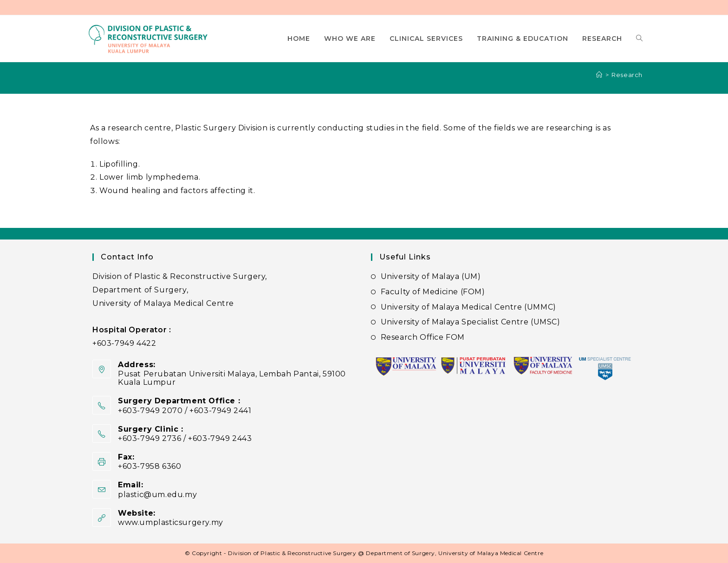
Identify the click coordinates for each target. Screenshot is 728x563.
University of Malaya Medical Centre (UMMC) (468, 307)
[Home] (599, 75)
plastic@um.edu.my (157, 495)
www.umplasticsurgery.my (171, 522)
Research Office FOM (423, 337)
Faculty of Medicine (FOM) (433, 292)
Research (627, 75)
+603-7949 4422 (124, 343)
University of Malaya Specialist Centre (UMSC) (471, 322)
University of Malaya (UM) (431, 276)
